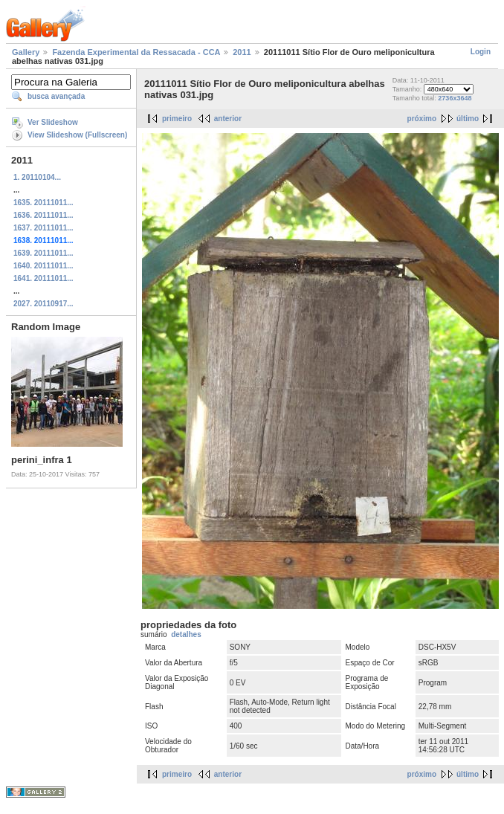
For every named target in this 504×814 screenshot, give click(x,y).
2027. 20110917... (43, 304)
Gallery (26, 52)
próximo (422, 119)
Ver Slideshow (53, 122)
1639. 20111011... (43, 253)
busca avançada (56, 96)
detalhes (186, 634)
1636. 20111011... (43, 215)
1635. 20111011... (43, 203)
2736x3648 (455, 98)
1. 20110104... (37, 177)
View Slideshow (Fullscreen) (77, 135)
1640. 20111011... (43, 266)
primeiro (177, 119)
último (468, 119)
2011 (242, 52)
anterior (228, 119)
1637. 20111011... (43, 228)
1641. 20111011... (43, 278)
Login (481, 52)
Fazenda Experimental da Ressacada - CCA (136, 52)
